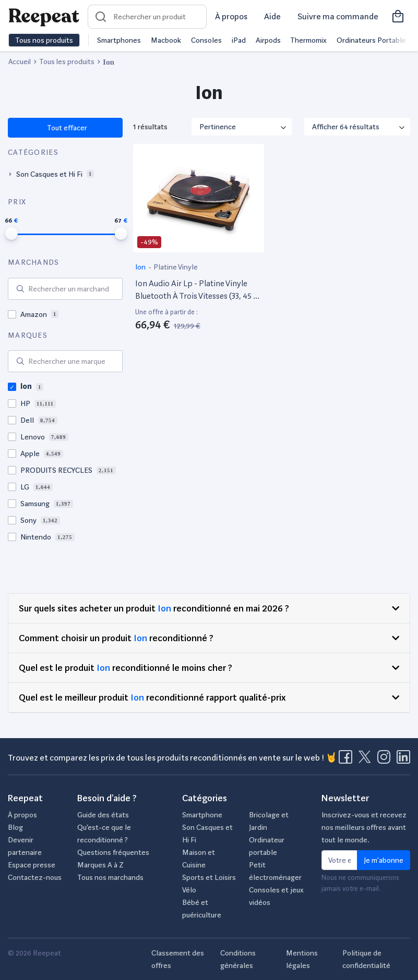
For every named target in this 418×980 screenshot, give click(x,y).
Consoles (206, 40)
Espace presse (32, 865)
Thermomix (308, 40)
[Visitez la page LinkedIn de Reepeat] (403, 760)
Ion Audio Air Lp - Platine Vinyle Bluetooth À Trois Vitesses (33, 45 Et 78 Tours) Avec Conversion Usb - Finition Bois (198, 290)
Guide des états (103, 815)
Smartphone (202, 815)
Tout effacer (67, 128)
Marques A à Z (100, 865)
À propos (231, 16)
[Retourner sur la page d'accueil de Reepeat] (44, 17)
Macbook (166, 40)
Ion (141, 267)
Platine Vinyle (176, 267)
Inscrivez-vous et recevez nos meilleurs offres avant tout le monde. (364, 827)
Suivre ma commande (338, 16)
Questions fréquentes (113, 852)
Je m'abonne (384, 860)
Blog (15, 827)
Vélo (189, 890)
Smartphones (119, 40)
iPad (239, 40)
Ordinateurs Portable (371, 40)
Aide (272, 16)
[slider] (11, 234)
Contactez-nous (35, 877)
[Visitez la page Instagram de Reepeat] (386, 760)
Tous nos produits (44, 40)
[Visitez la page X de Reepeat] (367, 760)
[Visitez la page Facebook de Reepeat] (348, 760)
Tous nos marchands (110, 877)
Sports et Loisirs (209, 877)
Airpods (268, 40)
